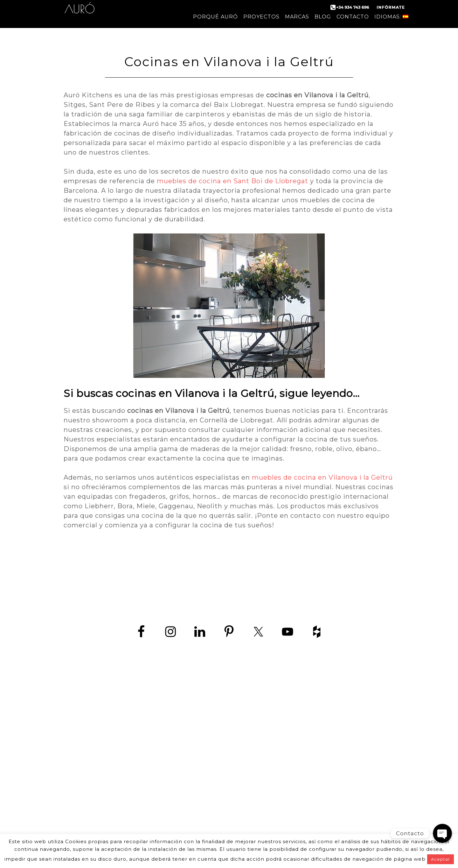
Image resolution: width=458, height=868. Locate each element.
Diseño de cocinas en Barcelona (320, 726)
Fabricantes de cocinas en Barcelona (320, 719)
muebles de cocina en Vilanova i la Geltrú (322, 477)
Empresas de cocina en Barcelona (320, 755)
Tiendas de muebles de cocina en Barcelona (320, 741)
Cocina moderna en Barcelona (320, 712)
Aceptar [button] (441, 859)
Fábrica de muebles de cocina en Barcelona (320, 734)
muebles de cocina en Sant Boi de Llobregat (232, 181)
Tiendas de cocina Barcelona (320, 826)
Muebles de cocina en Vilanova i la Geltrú (320, 812)
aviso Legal (197, 740)
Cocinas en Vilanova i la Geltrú (320, 798)
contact (76, 740)
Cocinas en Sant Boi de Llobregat (320, 791)
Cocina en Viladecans (320, 777)
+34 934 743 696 (144, 709)
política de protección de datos (134, 740)
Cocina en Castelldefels (320, 762)
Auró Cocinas (80, 13)
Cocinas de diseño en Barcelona (320, 705)
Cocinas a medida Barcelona (320, 819)
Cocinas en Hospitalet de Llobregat (320, 784)
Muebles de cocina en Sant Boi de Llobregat (320, 805)
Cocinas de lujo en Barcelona (320, 748)
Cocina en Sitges (320, 769)
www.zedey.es (138, 723)
